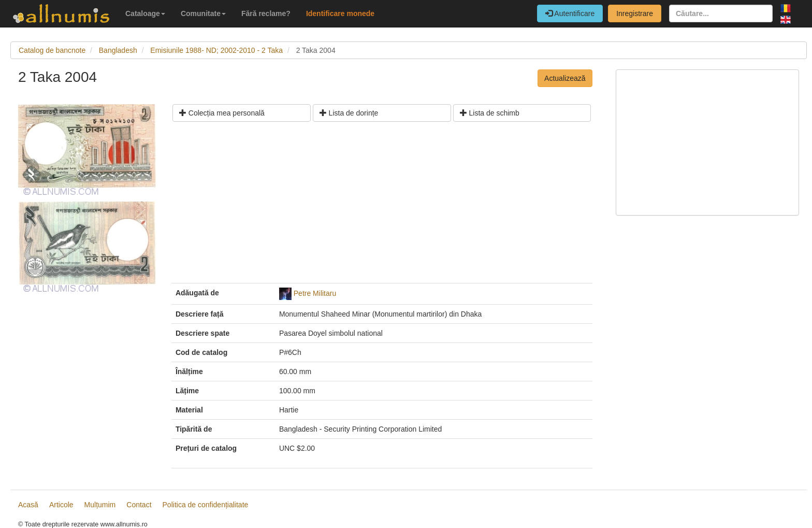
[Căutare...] (721, 13)
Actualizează (565, 78)
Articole (61, 505)
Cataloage (145, 13)
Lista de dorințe (349, 113)
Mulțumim (100, 505)
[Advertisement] (382, 206)
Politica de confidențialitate (206, 505)
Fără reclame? (266, 13)
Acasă (28, 505)
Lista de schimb (490, 113)
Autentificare (570, 13)
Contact (139, 505)
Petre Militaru (315, 293)
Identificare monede (340, 13)
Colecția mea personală (222, 113)
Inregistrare (635, 13)
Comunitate (203, 13)
